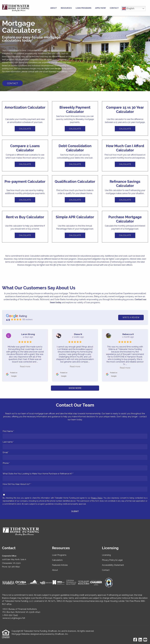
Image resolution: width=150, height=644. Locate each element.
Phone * (6, 463)
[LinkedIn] (140, 640)
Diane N (78, 334)
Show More (75, 388)
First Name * (8, 431)
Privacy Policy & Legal (112, 560)
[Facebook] (135, 640)
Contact (114, 8)
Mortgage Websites (21, 634)
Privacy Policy (97, 498)
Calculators (57, 560)
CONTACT (13, 83)
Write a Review (131, 317)
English (128, 9)
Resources (66, 8)
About (54, 8)
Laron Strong (28, 334)
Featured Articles (60, 565)
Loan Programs (83, 8)
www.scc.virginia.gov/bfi (14, 618)
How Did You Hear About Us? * (17, 484)
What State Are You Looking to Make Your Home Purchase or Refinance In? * (38, 474)
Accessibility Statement (113, 565)
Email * (6, 452)
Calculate (25, 129)
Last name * (8, 442)
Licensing (106, 555)
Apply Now (100, 8)
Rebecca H (128, 334)
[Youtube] (145, 640)
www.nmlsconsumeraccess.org (88, 601)
